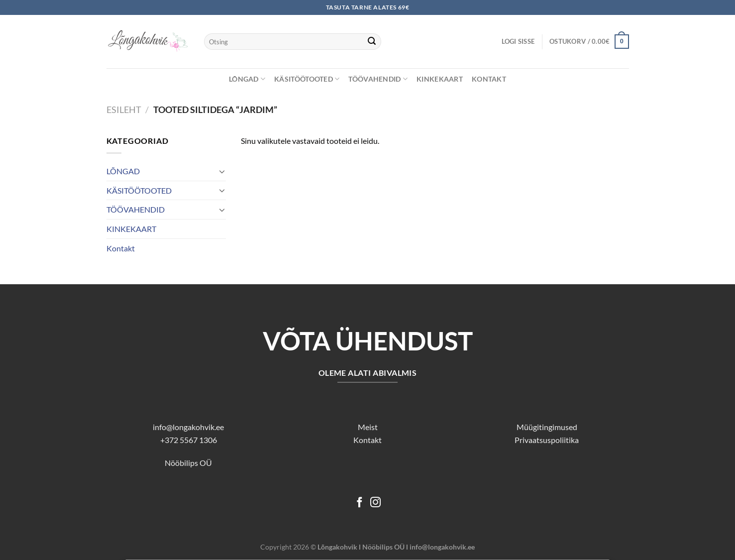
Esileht (124, 110)
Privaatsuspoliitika (547, 440)
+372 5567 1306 (189, 440)
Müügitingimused (547, 427)
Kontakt (489, 79)
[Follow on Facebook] (360, 503)
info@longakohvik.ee (188, 427)
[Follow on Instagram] (375, 503)
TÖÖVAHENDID (378, 79)
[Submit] (372, 42)
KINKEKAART (440, 79)
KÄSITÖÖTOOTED (307, 79)
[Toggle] (222, 171)
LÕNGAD (247, 79)
